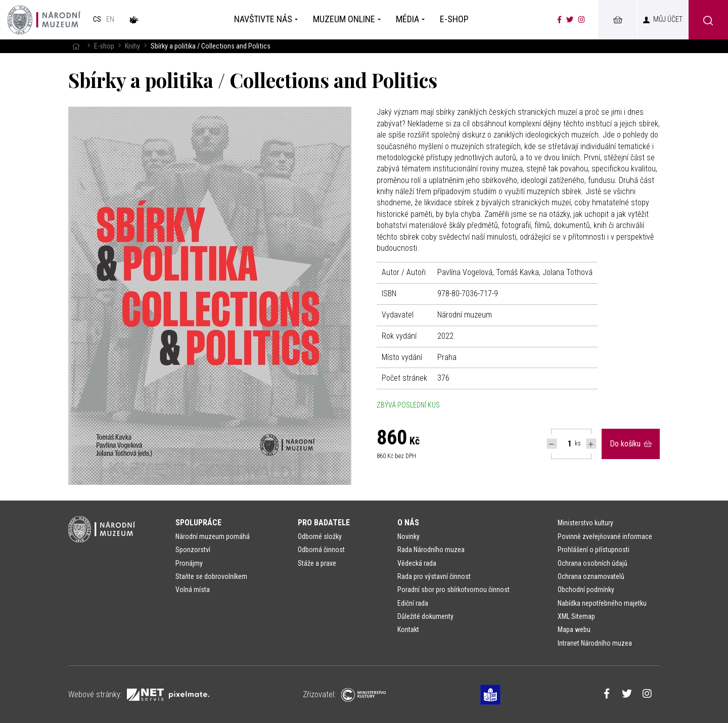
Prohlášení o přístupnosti (594, 550)
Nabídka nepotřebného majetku (602, 603)
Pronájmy (189, 563)
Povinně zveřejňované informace (605, 536)
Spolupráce (198, 523)
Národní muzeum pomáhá (213, 536)
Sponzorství (193, 550)
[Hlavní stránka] (76, 46)
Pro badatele (324, 523)
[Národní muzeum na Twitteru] (570, 20)
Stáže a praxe (317, 563)
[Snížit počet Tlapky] (552, 444)
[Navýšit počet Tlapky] (591, 444)
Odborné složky (320, 536)
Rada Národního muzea (431, 550)
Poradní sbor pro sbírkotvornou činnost (453, 590)
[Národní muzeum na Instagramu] (582, 20)
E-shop (104, 46)
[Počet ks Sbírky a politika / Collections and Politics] (564, 444)
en (110, 19)
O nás (408, 523)
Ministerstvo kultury (585, 523)
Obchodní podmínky (586, 590)
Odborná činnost (321, 550)
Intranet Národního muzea (595, 643)
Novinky (408, 536)
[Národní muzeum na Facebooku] (559, 20)
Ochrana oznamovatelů (591, 576)
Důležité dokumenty (425, 616)
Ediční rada (413, 603)
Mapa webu (574, 629)
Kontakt (408, 629)
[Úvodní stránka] (44, 20)
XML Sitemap (576, 616)
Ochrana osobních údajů (593, 563)
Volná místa (193, 590)
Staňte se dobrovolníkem (211, 576)
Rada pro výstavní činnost (434, 576)
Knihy (132, 46)
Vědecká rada (417, 563)
